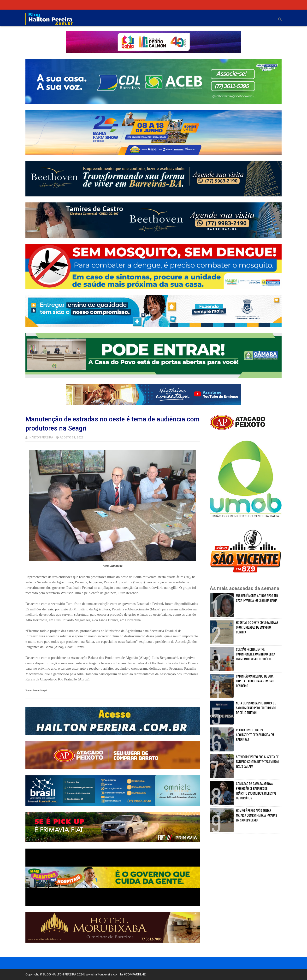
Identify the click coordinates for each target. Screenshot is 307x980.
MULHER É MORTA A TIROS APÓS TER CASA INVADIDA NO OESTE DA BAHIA (257, 598)
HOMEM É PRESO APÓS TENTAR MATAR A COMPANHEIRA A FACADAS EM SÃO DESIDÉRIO (257, 815)
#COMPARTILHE (135, 974)
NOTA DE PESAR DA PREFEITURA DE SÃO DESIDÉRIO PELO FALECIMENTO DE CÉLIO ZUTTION (256, 708)
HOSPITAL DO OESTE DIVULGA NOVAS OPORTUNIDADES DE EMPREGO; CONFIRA (257, 627)
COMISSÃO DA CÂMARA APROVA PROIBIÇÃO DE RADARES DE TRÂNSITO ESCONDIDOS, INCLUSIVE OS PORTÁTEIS (256, 791)
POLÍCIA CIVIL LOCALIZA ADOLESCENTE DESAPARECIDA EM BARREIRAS (255, 735)
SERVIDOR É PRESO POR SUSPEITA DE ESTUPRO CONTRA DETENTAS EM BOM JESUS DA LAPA (257, 762)
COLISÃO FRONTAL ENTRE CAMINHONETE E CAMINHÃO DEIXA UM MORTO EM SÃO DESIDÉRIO (256, 654)
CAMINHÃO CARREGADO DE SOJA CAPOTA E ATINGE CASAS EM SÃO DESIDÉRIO (255, 681)
